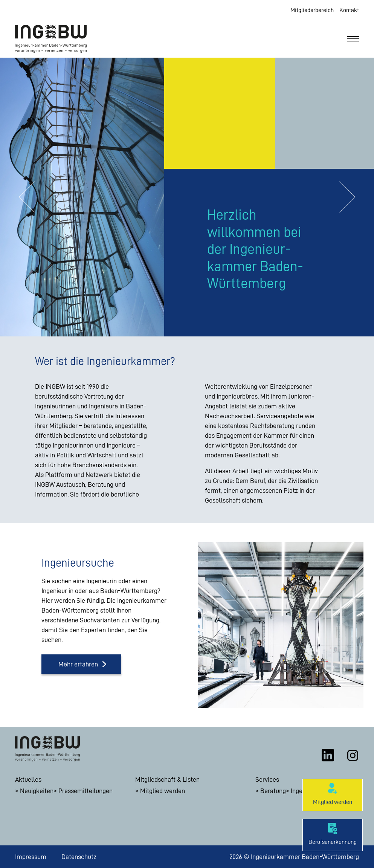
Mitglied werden (163, 791)
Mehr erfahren (78, 664)
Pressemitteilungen (85, 791)
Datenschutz (79, 857)
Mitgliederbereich (312, 10)
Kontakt (349, 10)
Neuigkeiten (37, 791)
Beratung (273, 791)
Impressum (31, 857)
